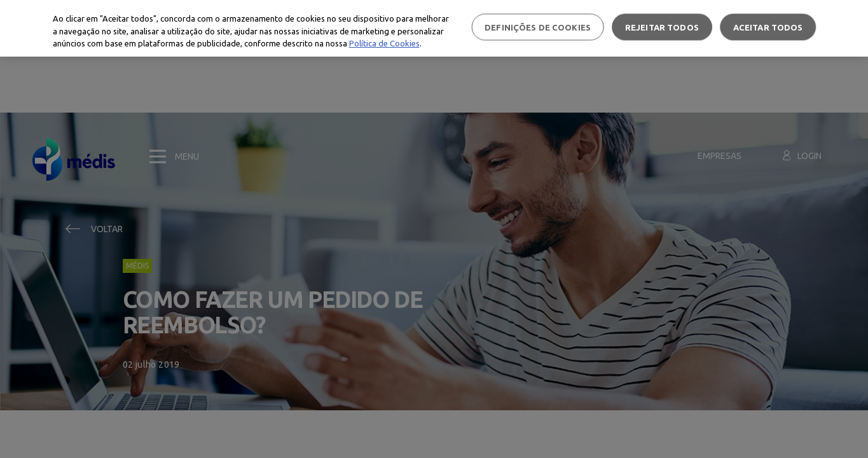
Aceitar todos (768, 27)
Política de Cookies (384, 43)
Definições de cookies (538, 27)
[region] (434, 28)
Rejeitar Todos (662, 27)
